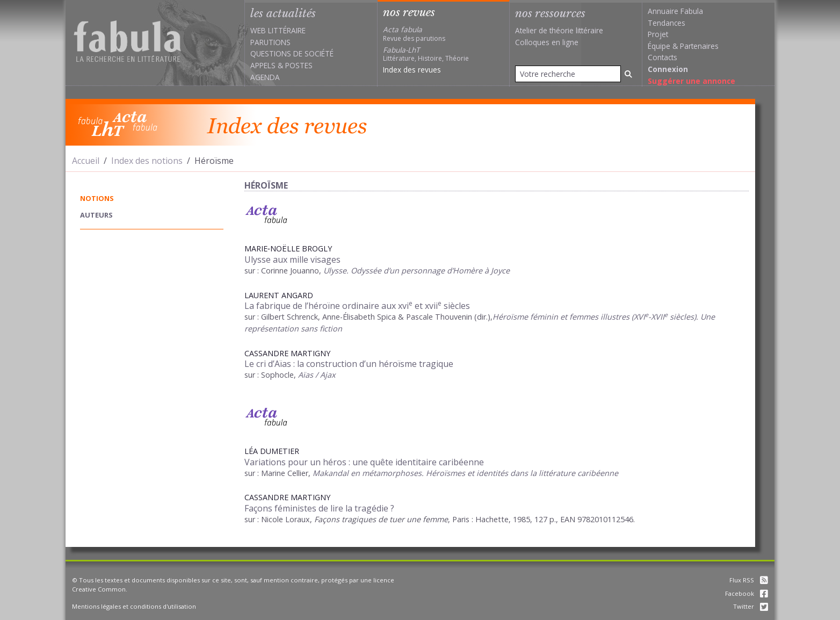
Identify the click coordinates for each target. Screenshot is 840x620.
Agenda (265, 77)
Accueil (86, 161)
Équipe (659, 46)
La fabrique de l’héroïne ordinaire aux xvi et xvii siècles (357, 306)
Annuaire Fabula (675, 11)
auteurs (96, 215)
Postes (299, 65)
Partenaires (699, 46)
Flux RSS (749, 580)
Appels (263, 65)
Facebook (747, 593)
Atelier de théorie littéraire (559, 30)
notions (97, 198)
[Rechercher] (628, 74)
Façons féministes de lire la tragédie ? (319, 508)
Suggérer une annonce (691, 81)
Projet (658, 34)
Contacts (662, 57)
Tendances (667, 23)
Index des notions (147, 161)
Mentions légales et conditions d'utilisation (134, 606)
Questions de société (292, 53)
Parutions (270, 42)
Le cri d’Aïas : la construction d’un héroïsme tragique (349, 364)
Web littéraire (278, 30)
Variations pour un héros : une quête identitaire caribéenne (364, 462)
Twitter (751, 606)
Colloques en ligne (547, 42)
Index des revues (412, 70)
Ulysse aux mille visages (292, 259)
